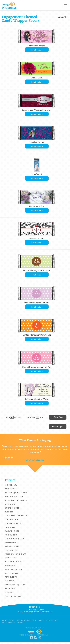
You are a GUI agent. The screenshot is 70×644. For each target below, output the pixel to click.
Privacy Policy (9, 622)
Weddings (10, 592)
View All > (63, 17)
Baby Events (11, 489)
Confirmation (12, 519)
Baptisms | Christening (16, 493)
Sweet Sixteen (12, 573)
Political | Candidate (15, 554)
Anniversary (11, 485)
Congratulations (14, 523)
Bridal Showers (13, 508)
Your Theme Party (13, 596)
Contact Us (52, 620)
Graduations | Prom (15, 539)
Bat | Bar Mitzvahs (14, 497)
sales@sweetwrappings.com (39, 612)
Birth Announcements (16, 500)
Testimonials (43, 635)
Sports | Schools (13, 569)
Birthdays (10, 504)
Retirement (10, 566)
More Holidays (12, 546)
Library (41, 620)
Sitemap (21, 622)
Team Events (11, 577)
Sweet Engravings (27, 635)
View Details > (37, 50)
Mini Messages (12, 543)
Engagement (11, 527)
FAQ (34, 620)
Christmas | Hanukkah (16, 516)
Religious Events (13, 562)
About (5, 620)
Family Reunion (12, 531)
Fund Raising (11, 535)
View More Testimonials (35, 460)
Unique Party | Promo (15, 585)
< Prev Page (58, 417)
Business (9, 512)
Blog (12, 620)
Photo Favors (11, 550)
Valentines (10, 589)
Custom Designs (23, 620)
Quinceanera (11, 558)
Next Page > (58, 427)
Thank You (10, 581)
